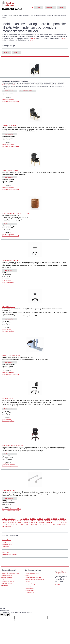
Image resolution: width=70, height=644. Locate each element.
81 (17, 523)
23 (44, 519)
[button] (33, 8)
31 (59, 519)
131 (63, 524)
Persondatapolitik (30, 588)
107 (3, 524)
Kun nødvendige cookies (26, 91)
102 (56, 523)
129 (58, 524)
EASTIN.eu (6, 552)
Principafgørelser (7, 544)
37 (5, 521)
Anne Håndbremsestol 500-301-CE (14, 445)
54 (35, 521)
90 (33, 523)
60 (45, 521)
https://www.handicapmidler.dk (11, 511)
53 (33, 521)
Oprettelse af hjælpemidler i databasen (35, 580)
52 (31, 521)
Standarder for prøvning (8, 583)
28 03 (31, 40)
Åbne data (28, 582)
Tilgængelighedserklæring (32, 586)
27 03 (64, 38)
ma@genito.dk (7, 281)
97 (45, 523)
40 (10, 521)
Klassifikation (15, 16)
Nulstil (16, 52)
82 (19, 523)
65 (54, 521)
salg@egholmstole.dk (9, 464)
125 (48, 524)
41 (12, 521)
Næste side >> (9, 526)
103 (58, 523)
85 (24, 523)
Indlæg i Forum (7, 540)
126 (50, 524)
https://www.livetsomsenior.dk (11, 101)
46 (21, 521)
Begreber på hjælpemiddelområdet (10, 573)
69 (61, 521)
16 (32, 519)
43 (15, 521)
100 (51, 523)
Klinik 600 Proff (8, 399)
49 (26, 521)
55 (37, 521)
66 (56, 521)
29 (55, 519)
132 (65, 524)
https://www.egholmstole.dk (10, 466)
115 (23, 524)
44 (17, 521)
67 (58, 521)
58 (42, 521)
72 (67, 521)
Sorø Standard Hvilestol (10, 170)
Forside (9, 16)
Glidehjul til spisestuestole (11, 355)
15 (30, 519)
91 (35, 523)
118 (31, 524)
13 (27, 519)
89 (31, 523)
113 (18, 524)
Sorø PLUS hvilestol (9, 125)
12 (25, 519)
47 (23, 521)
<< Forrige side (7, 519)
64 (52, 521)
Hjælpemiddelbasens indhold (32, 573)
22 (43, 519)
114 (21, 524)
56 (38, 521)
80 (15, 523)
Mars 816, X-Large (9, 307)
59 (44, 521)
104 (61, 523)
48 (24, 521)
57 (40, 521)
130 (60, 524)
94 (40, 523)
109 (8, 524)
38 (7, 521)
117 (28, 524)
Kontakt (58, 584)
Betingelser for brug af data (32, 584)
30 (57, 519)
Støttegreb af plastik (9, 490)
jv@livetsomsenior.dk (8, 99)
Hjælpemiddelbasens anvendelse (33, 577)
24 (46, 519)
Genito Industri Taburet (10, 260)
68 (60, 521)
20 (39, 519)
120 (35, 524)
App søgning (5, 585)
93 (38, 523)
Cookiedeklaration (30, 590)
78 (12, 523)
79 (14, 523)
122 (40, 524)
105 (63, 523)
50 (28, 521)
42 (14, 521)
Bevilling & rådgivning (7, 575)
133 (3, 526)
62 (49, 521)
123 (43, 524)
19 (37, 519)
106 (66, 523)
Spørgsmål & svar (30, 593)
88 (30, 523)
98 (47, 523)
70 (63, 521)
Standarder (6, 546)
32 (60, 519)
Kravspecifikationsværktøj (8, 581)
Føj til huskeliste (9, 134)
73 (3, 523)
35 (66, 519)
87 (28, 523)
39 (8, 521)
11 (23, 519)
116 (26, 524)
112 (16, 524)
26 (50, 519)
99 (49, 523)
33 (62, 519)
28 (53, 519)
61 (47, 521)
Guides (4, 542)
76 (8, 523)
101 (53, 523)
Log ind (61, 8)
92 (37, 523)
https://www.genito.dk (8, 283)
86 (26, 523)
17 (34, 519)
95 (42, 523)
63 (51, 521)
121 (38, 524)
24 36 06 (33, 38)
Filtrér (6, 52)
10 (22, 519)
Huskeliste (49, 8)
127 (53, 524)
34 (64, 519)
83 (21, 523)
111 (13, 524)
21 (41, 519)
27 (51, 519)
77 (10, 523)
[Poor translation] (7, 615)
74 (5, 523)
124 (45, 524)
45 (19, 521)
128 (55, 524)
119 (33, 524)
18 (36, 519)
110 (11, 524)
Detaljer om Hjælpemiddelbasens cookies (12, 85)
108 (6, 524)
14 (29, 519)
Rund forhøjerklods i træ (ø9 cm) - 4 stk (16, 213)
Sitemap (27, 575)
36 (3, 521)
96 (44, 523)
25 (48, 519)
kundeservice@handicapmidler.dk (12, 509)
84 (23, 523)
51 (30, 521)
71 (65, 521)
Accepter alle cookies (9, 91)
